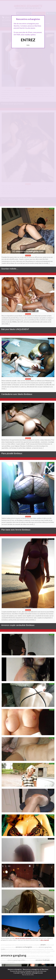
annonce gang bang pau (26, 951)
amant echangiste (45, 953)
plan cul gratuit (45, 940)
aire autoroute (21, 958)
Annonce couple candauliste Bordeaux (18, 625)
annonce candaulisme (34, 945)
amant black (35, 947)
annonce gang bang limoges (33, 953)
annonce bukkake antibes (40, 951)
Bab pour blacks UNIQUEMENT (15, 329)
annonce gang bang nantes (8, 945)
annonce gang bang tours (38, 949)
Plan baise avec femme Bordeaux (16, 530)
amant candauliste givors (12, 949)
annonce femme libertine (22, 945)
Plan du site (25, 975)
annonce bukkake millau (33, 956)
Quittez (28, 45)
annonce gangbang (14, 955)
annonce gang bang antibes (16, 960)
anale (51, 960)
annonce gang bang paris (25, 949)
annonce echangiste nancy (10, 953)
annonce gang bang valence (8, 947)
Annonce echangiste (15, 969)
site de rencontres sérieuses (23, 938)
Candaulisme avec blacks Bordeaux (17, 394)
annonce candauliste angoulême (12, 951)
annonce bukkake (43, 960)
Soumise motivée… (10, 269)
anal (34, 960)
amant (43, 945)
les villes (31, 975)
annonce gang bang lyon (31, 958)
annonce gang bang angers (8, 962)
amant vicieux (29, 960)
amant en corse (41, 958)
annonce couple (50, 945)
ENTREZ (28, 40)
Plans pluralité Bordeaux (12, 453)
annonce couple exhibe (11, 958)
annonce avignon (21, 953)
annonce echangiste (24, 947)
